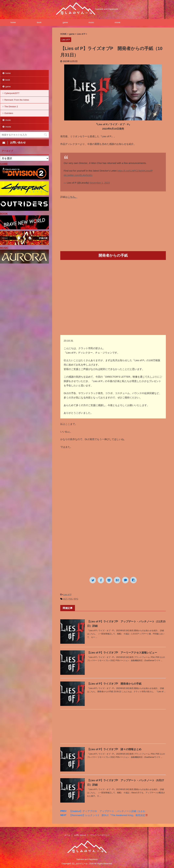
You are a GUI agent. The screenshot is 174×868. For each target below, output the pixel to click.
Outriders (9, 113)
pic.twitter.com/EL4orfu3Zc (78, 175)
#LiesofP (148, 171)
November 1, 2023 (100, 183)
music (91, 22)
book (39, 22)
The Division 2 (11, 107)
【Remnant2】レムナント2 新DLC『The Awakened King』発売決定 (109, 815)
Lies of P (67, 594)
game (65, 22)
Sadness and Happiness (87, 859)
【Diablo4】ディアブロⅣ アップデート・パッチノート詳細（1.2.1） (108, 811)
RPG (76, 599)
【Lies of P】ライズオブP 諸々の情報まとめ (114, 749)
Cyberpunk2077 (12, 93)
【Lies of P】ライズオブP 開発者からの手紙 (114, 684)
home (13, 22)
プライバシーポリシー (100, 835)
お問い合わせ (80, 835)
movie (118, 22)
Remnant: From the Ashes (17, 100)
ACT (65, 599)
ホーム (67, 835)
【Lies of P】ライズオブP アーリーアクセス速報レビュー (122, 653)
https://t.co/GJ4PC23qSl (130, 171)
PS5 (70, 599)
